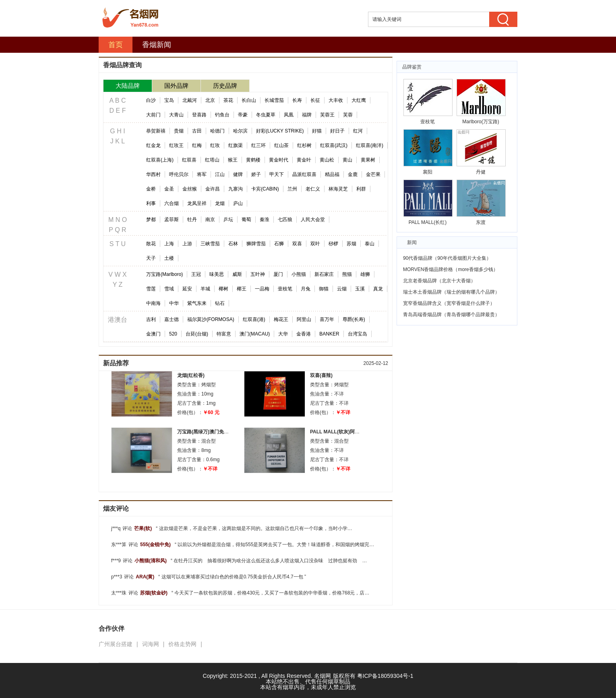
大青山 (176, 115)
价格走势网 (182, 644)
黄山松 (327, 160)
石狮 (279, 244)
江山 (220, 174)
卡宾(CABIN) (265, 189)
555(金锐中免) (155, 545)
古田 (197, 131)
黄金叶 (304, 160)
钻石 (220, 303)
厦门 (278, 274)
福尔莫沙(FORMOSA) (211, 319)
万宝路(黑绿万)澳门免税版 (205, 432)
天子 (151, 258)
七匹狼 (285, 220)
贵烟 (179, 131)
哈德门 (217, 131)
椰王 (242, 289)
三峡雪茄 (210, 244)
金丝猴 (190, 189)
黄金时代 (279, 160)
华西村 (153, 174)
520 (173, 334)
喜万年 (327, 319)
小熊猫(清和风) (151, 561)
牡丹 (192, 220)
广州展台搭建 (116, 644)
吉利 (151, 319)
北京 (210, 100)
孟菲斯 (172, 220)
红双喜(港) (254, 319)
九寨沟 (236, 189)
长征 (315, 100)
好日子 (337, 131)
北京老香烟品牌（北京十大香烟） (439, 281)
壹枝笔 (285, 289)
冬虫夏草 (266, 115)
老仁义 (313, 189)
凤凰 (289, 115)
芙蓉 (348, 115)
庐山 (238, 203)
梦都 (151, 220)
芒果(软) (143, 528)
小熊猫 (299, 274)
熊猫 (347, 274)
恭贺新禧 (156, 131)
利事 (151, 203)
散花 (151, 244)
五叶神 (258, 274)
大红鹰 (359, 100)
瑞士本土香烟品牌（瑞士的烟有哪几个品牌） (451, 292)
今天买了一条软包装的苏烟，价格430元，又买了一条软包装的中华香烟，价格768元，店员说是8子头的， (288, 593)
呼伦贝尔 (179, 174)
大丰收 (336, 100)
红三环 (258, 145)
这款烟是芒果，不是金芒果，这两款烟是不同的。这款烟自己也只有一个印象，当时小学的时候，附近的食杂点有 (280, 528)
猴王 (233, 160)
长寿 (297, 100)
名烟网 (322, 676)
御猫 (324, 289)
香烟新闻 (157, 45)
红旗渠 (236, 145)
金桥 (151, 189)
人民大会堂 (313, 220)
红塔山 (212, 160)
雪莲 (151, 289)
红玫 (215, 145)
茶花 (228, 100)
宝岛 (169, 100)
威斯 (237, 274)
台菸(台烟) (197, 334)
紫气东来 (197, 303)
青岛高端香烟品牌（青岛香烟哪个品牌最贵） (451, 315)
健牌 (238, 174)
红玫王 (176, 145)
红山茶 (281, 145)
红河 (358, 131)
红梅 (197, 145)
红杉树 (304, 145)
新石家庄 (324, 274)
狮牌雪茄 (256, 244)
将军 (202, 174)
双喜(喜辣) (321, 375)
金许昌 (213, 189)
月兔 (306, 289)
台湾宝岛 (358, 334)
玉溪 (360, 289)
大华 (283, 334)
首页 (116, 45)
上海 (169, 244)
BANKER (329, 334)
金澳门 (153, 334)
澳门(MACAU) (255, 334)
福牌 (307, 115)
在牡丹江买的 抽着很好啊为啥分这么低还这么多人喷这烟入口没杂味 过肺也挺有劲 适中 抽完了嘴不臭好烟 (295, 561)
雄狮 (365, 274)
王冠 (196, 274)
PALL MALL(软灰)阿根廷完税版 (344, 432)
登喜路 (199, 115)
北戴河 (190, 100)
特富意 (224, 334)
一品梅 (262, 289)
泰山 (370, 244)
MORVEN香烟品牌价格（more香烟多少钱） (451, 269)
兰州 (292, 189)
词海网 (151, 644)
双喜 (297, 244)
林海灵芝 (338, 189)
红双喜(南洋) (370, 145)
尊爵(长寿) (354, 319)
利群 (361, 189)
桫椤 (333, 244)
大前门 (153, 115)
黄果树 (368, 160)
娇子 (256, 174)
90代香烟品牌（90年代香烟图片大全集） (447, 258)
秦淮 (265, 220)
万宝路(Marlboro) (164, 274)
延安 (187, 289)
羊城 (205, 289)
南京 (210, 220)
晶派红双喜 (304, 174)
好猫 (317, 131)
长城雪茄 (274, 100)
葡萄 (246, 220)
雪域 (169, 289)
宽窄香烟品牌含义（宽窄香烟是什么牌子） (449, 303)
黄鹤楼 (253, 160)
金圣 (169, 189)
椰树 (223, 289)
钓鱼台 (222, 115)
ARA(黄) (145, 577)
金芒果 (373, 174)
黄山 (347, 160)
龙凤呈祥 (197, 203)
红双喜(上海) (160, 160)
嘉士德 (172, 319)
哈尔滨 (240, 131)
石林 (233, 244)
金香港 (304, 334)
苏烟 (351, 244)
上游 (187, 244)
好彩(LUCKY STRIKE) (280, 131)
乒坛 (228, 220)
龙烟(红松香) (191, 375)
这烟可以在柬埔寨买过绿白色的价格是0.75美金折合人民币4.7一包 (232, 577)
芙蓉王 (327, 115)
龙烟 (220, 203)
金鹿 (353, 174)
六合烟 (172, 203)
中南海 (153, 303)
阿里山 (304, 319)
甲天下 (277, 174)
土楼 (169, 258)
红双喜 (189, 160)
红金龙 (153, 145)
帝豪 (243, 115)
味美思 (217, 274)
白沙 (151, 100)
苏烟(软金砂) (154, 593)
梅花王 (281, 319)
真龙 (378, 289)
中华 (174, 303)
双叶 (315, 244)
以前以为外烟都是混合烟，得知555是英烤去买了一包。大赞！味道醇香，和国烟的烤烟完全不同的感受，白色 (295, 545)
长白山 (249, 100)
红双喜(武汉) (334, 145)
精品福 (332, 174)
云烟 (342, 289)
